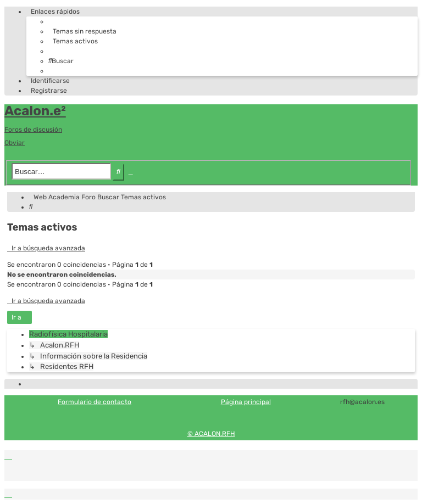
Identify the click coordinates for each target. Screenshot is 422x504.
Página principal (246, 402)
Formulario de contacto (95, 402)
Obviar (15, 143)
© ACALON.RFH (211, 434)
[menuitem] (82, 31)
